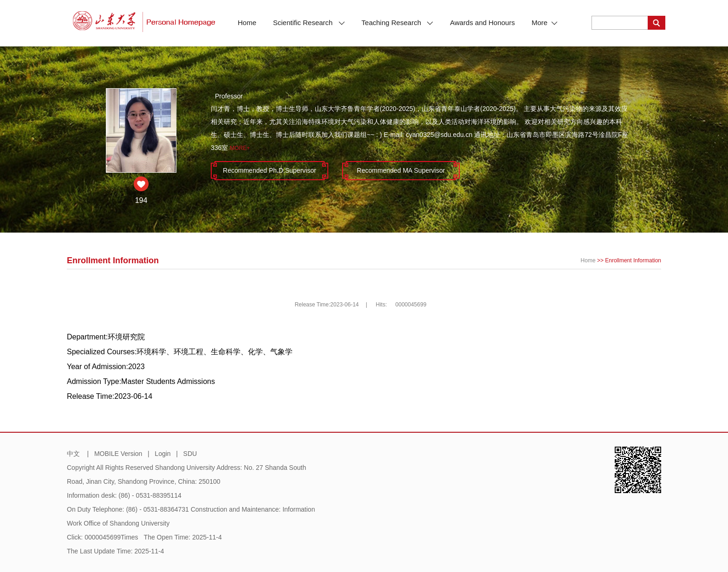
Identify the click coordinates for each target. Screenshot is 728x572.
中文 (73, 454)
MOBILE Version (118, 454)
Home (247, 23)
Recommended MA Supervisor (401, 170)
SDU (190, 454)
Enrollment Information (633, 260)
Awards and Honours (482, 23)
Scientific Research (309, 23)
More (545, 23)
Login (162, 454)
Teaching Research (398, 23)
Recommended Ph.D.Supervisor (270, 170)
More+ (240, 148)
